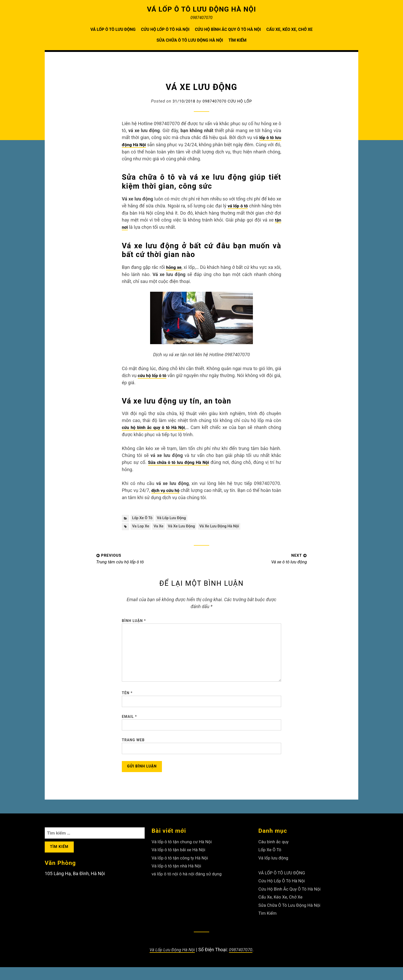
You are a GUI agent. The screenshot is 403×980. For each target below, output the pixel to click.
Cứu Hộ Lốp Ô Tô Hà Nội (165, 29)
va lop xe (141, 525)
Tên (127, 701)
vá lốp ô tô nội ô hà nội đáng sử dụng (189, 888)
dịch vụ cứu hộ (169, 488)
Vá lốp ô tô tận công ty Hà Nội (182, 873)
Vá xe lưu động (186, 525)
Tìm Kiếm (237, 40)
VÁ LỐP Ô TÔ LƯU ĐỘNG (113, 29)
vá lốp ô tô (237, 205)
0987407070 (242, 963)
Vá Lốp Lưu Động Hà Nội (171, 963)
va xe (161, 525)
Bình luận (134, 620)
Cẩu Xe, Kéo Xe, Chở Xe (289, 29)
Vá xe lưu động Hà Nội (226, 525)
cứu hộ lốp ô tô (155, 374)
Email (129, 727)
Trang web (133, 752)
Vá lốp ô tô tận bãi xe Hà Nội (181, 865)
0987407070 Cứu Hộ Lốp (228, 101)
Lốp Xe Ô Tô (143, 516)
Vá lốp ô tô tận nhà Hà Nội (178, 881)
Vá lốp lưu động (175, 516)
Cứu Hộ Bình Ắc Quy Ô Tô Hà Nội (228, 29)
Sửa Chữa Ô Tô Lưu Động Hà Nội (190, 40)
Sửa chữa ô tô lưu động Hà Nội (179, 460)
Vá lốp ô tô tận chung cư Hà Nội (184, 857)
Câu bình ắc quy (275, 857)
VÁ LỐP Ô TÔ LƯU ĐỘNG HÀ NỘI (202, 9)
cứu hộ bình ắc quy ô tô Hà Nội (155, 426)
